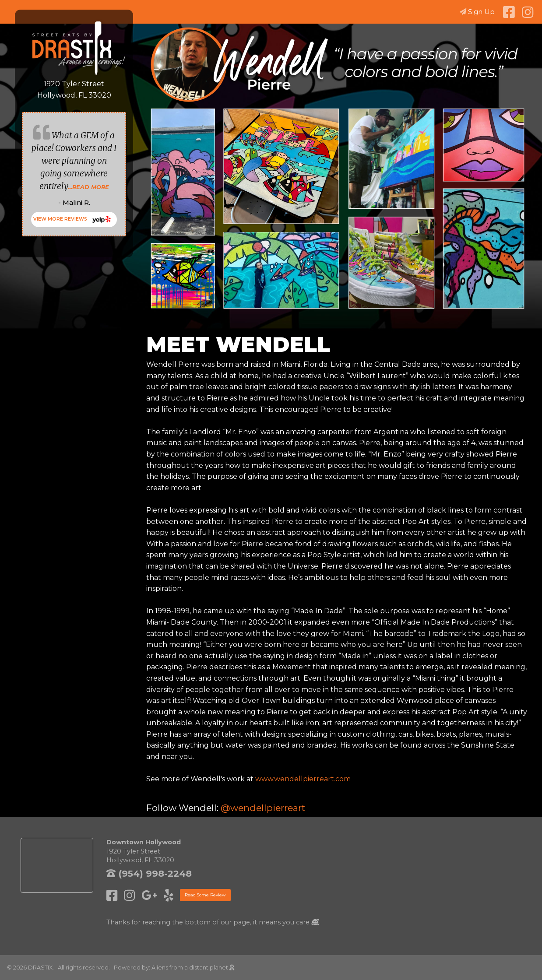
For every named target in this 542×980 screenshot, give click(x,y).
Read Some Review (205, 895)
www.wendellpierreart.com (303, 779)
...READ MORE (89, 187)
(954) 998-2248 (149, 873)
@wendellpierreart (263, 808)
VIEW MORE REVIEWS (60, 219)
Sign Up (477, 12)
